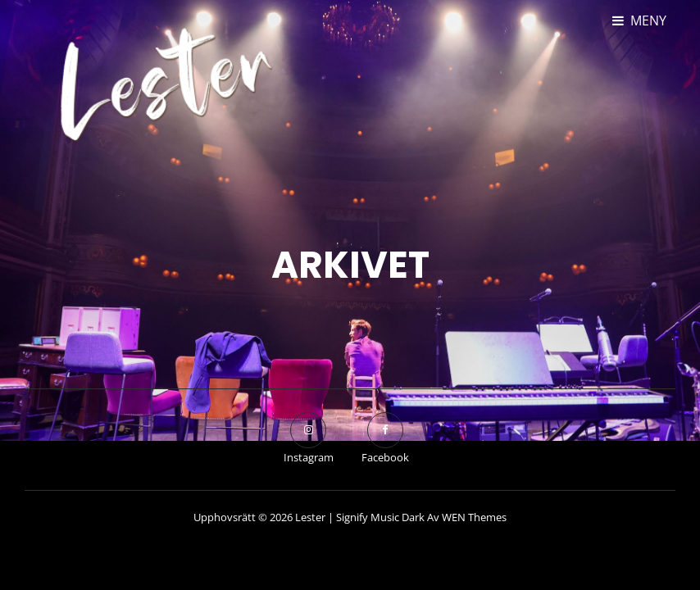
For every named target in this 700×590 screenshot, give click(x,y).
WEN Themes (474, 517)
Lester (310, 517)
